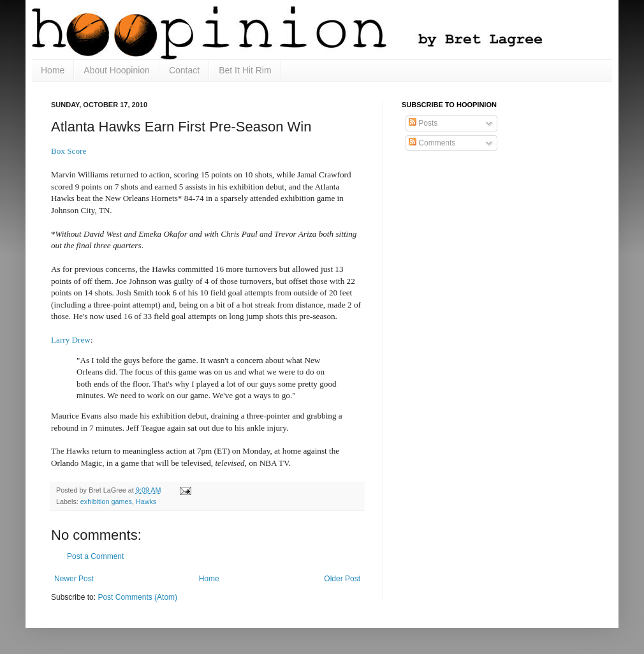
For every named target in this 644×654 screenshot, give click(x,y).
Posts (423, 123)
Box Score (69, 151)
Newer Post (74, 579)
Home (53, 70)
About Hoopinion (117, 70)
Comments (432, 143)
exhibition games (106, 502)
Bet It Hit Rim (245, 70)
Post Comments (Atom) (137, 597)
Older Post (342, 579)
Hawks (146, 502)
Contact (184, 70)
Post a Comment (95, 556)
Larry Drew (71, 340)
